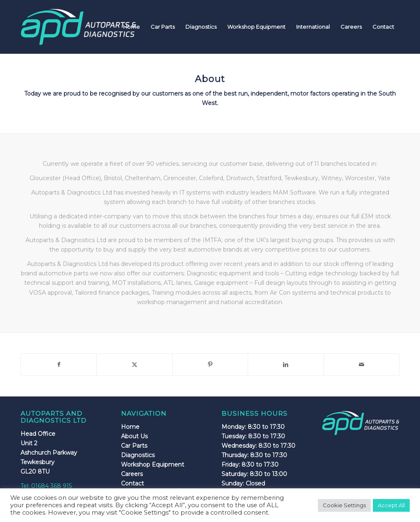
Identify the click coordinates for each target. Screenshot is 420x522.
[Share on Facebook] (59, 365)
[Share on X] (134, 365)
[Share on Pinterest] (210, 365)
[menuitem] (131, 27)
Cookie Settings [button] (344, 505)
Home (130, 427)
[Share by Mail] (362, 365)
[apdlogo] (79, 27)
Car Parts (134, 446)
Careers (132, 474)
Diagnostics (138, 455)
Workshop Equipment (153, 465)
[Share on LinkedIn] (286, 365)
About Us (134, 436)
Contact (132, 483)
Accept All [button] (391, 505)
